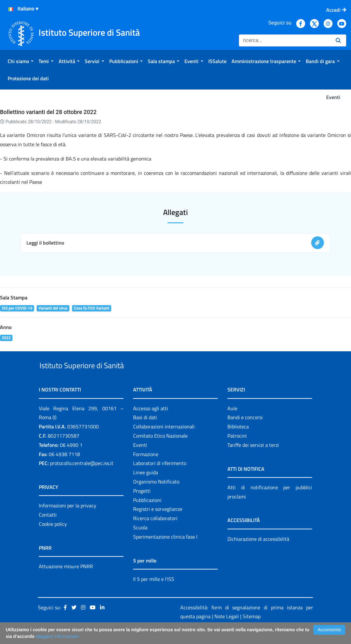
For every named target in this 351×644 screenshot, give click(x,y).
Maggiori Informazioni (57, 636)
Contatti (48, 529)
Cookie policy (53, 539)
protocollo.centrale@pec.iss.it (82, 478)
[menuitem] (21, 61)
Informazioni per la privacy (68, 520)
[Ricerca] (285, 40)
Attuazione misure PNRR (66, 581)
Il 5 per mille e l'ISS (154, 594)
